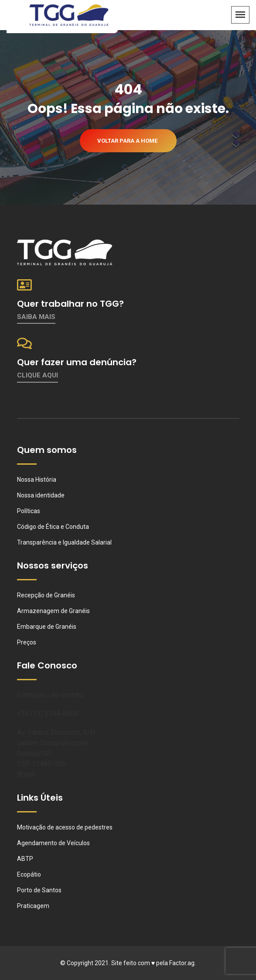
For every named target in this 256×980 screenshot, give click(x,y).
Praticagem (33, 906)
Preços (27, 642)
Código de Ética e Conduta (53, 527)
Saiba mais (36, 317)
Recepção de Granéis (46, 595)
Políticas (29, 511)
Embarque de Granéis (47, 627)
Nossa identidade (41, 495)
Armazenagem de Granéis (53, 611)
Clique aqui (38, 375)
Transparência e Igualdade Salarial (64, 542)
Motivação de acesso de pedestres (65, 827)
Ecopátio (29, 874)
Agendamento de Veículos (53, 843)
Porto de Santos (39, 890)
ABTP (25, 859)
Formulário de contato (50, 695)
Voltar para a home (127, 141)
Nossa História (37, 480)
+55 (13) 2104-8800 (48, 714)
